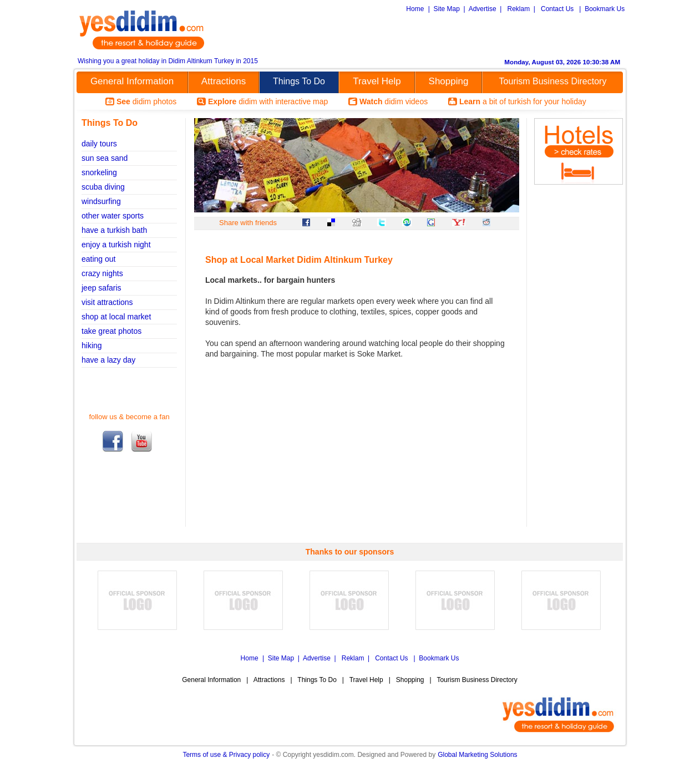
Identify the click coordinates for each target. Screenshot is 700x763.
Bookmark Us (605, 9)
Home (415, 9)
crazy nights (102, 273)
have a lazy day (108, 360)
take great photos (111, 331)
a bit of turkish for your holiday (523, 101)
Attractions (224, 81)
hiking (92, 345)
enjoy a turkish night (116, 245)
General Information (132, 81)
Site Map (447, 9)
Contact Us (557, 9)
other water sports (113, 216)
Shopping (449, 81)
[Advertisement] (495, 34)
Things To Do (299, 81)
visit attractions (107, 302)
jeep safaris (102, 288)
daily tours (99, 144)
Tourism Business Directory (553, 81)
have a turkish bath (114, 230)
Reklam (518, 9)
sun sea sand (105, 158)
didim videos (394, 101)
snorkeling (99, 172)
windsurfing (101, 201)
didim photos (146, 101)
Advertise (483, 9)
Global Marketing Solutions (477, 755)
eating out (99, 259)
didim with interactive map (268, 101)
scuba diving (103, 187)
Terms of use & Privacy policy (226, 755)
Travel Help (377, 81)
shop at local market (116, 317)
